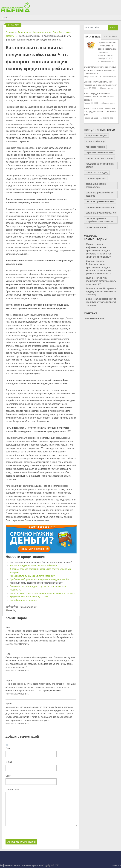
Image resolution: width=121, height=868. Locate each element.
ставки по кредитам (96, 227)
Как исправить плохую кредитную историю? (32, 576)
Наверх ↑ (116, 865)
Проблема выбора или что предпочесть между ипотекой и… (41, 579)
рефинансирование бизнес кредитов (100, 194)
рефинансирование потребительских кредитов (99, 220)
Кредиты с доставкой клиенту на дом (29, 597)
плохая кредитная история (99, 158)
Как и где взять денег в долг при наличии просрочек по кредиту (42, 593)
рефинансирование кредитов (101, 213)
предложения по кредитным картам (100, 165)
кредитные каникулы (96, 136)
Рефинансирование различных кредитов (21, 865)
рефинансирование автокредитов (96, 185)
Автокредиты (24, 32)
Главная (10, 32)
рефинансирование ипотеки (100, 201)
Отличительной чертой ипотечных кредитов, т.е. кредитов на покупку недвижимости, (100, 70)
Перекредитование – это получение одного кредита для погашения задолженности (107, 49)
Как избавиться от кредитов (24, 600)
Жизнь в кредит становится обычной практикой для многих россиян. (99, 97)
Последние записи (110, 37)
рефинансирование (96, 178)
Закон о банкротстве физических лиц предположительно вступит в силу (100, 112)
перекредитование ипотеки (100, 152)
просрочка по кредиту (97, 173)
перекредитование (95, 147)
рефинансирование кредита (100, 207)
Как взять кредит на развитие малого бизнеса (33, 566)
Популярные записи (92, 37)
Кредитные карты (42, 32)
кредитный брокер (95, 141)
